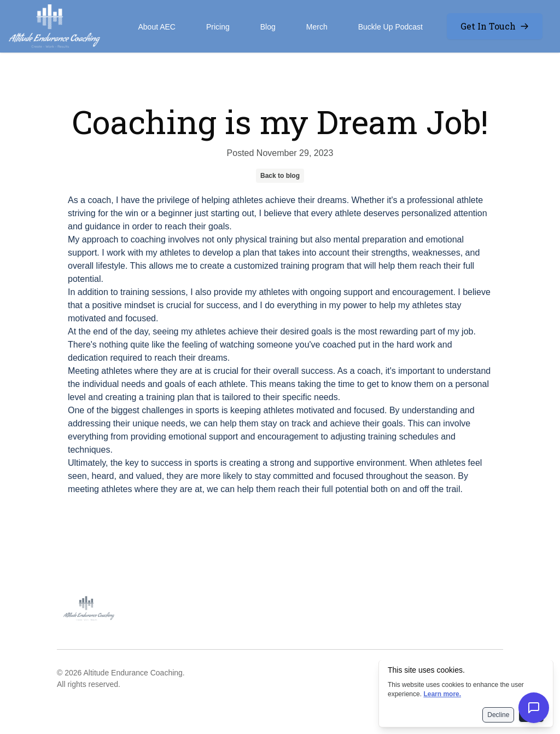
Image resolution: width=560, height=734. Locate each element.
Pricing (218, 27)
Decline (498, 715)
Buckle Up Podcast (390, 27)
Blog (268, 27)
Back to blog (280, 176)
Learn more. (442, 694)
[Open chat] (534, 708)
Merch (317, 27)
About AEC (157, 27)
